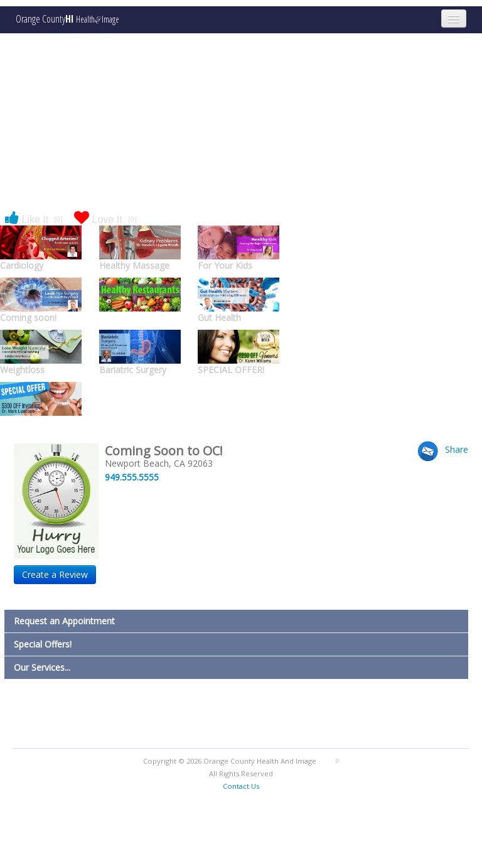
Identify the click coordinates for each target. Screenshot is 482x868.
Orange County (67, 19)
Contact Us (241, 786)
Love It (105, 219)
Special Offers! (43, 644)
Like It (34, 219)
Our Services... (42, 667)
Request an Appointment (64, 621)
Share (457, 449)
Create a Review (55, 574)
